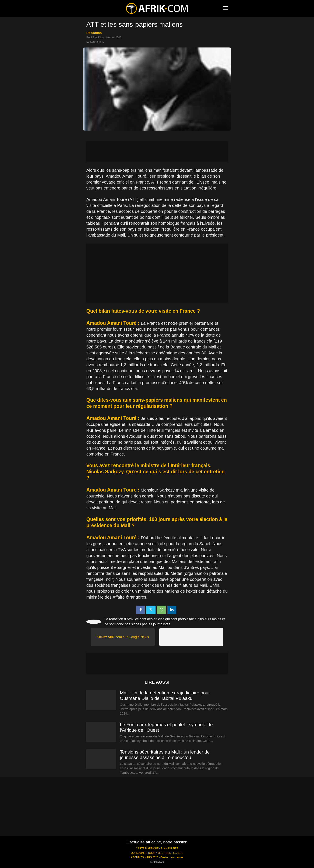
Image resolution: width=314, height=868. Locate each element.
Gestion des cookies (172, 857)
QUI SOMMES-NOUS (143, 853)
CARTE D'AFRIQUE (147, 848)
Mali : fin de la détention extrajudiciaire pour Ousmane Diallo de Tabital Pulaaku (165, 696)
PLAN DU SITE (169, 848)
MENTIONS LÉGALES (170, 853)
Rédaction (94, 33)
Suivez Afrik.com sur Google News (123, 637)
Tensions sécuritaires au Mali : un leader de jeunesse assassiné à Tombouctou (165, 755)
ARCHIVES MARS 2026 (144, 857)
